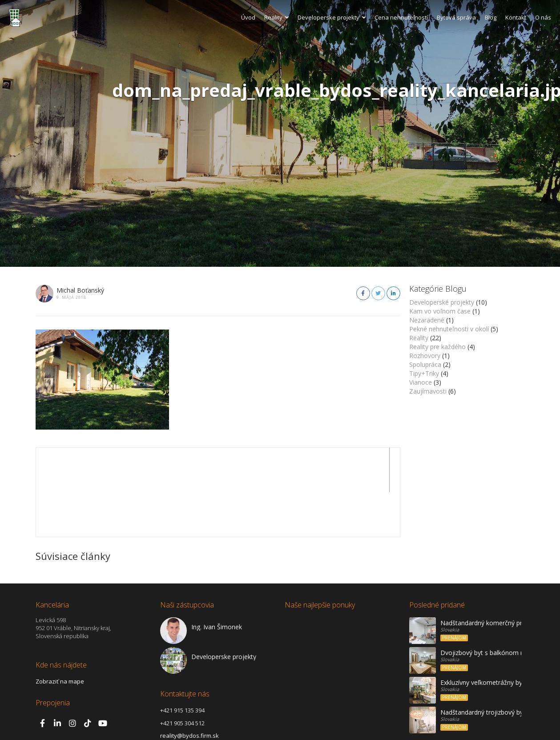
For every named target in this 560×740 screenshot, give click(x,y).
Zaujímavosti (428, 391)
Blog (491, 17)
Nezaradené (427, 320)
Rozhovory (425, 356)
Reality (276, 17)
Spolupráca (425, 364)
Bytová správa (456, 17)
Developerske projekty (332, 17)
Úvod (248, 17)
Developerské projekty (442, 302)
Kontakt (516, 17)
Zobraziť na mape (60, 637)
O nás (543, 17)
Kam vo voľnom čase (440, 311)
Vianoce (421, 382)
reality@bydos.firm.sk (189, 691)
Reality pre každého (437, 347)
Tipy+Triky (424, 373)
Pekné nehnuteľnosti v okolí (449, 329)
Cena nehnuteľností (401, 17)
